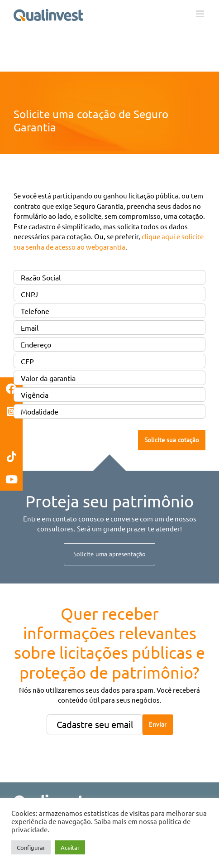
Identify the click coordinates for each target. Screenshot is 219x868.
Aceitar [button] (70, 847)
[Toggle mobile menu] (201, 14)
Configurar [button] (31, 847)
